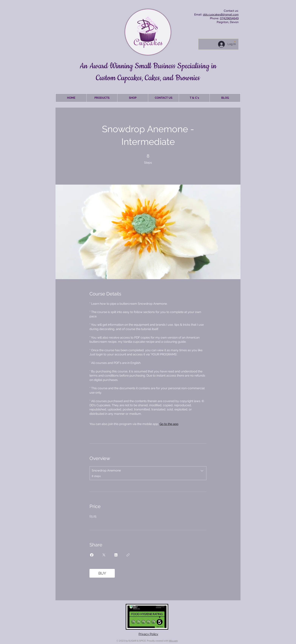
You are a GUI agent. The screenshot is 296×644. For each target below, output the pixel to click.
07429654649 (229, 18)
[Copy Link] (128, 555)
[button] (235, 41)
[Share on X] (104, 555)
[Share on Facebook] (92, 555)
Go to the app (169, 424)
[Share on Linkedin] (116, 555)
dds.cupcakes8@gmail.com (221, 14)
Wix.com (173, 641)
